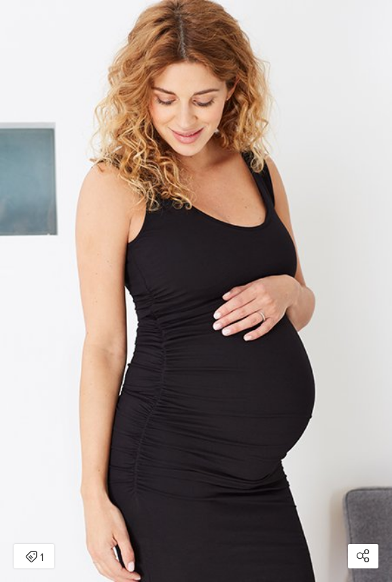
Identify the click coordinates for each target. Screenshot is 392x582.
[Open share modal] (363, 556)
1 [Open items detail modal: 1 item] (34, 558)
